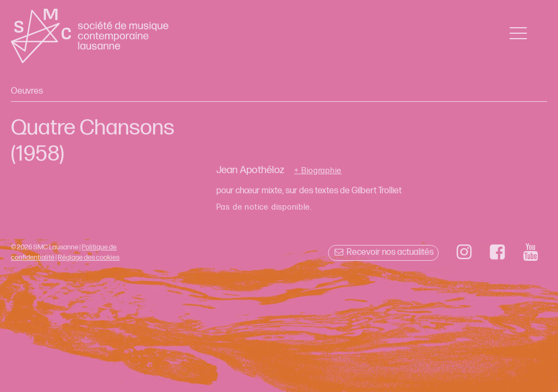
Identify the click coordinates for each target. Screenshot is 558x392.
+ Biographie (318, 171)
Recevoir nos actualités (383, 252)
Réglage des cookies (89, 258)
